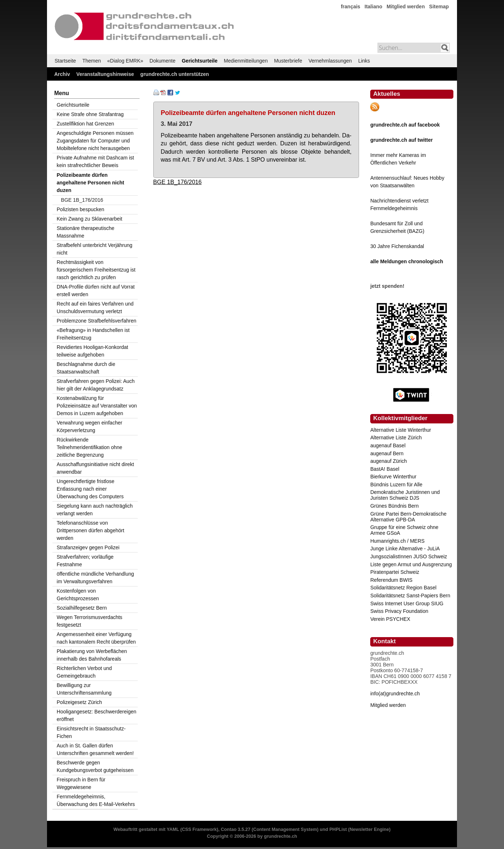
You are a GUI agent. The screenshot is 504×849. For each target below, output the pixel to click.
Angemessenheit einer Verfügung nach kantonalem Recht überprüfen (96, 638)
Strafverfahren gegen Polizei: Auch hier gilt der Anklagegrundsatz (96, 385)
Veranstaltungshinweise (105, 74)
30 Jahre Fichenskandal (397, 246)
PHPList (338, 829)
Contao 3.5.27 (236, 829)
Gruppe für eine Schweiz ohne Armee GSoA (404, 530)
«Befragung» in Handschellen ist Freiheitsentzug (93, 334)
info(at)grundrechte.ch (395, 694)
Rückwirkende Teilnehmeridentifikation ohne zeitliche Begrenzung (89, 447)
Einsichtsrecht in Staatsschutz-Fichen (91, 732)
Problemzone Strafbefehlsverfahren (97, 321)
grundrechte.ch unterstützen (175, 74)
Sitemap (439, 7)
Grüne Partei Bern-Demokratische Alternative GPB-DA (408, 517)
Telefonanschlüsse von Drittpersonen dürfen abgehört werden (91, 530)
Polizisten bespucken (81, 209)
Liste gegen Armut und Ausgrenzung (411, 564)
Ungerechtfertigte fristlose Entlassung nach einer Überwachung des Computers (90, 489)
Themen (92, 61)
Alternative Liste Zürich (396, 438)
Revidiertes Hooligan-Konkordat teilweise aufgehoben (93, 351)
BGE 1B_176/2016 (178, 182)
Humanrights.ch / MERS (397, 541)
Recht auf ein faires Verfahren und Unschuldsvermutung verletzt (95, 308)
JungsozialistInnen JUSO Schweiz (409, 556)
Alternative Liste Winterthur (401, 430)
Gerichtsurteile (200, 61)
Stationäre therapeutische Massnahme (86, 232)
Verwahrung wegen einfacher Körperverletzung (89, 426)
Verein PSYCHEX (390, 619)
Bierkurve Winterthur (393, 477)
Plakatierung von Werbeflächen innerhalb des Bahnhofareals (92, 655)
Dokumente (163, 61)
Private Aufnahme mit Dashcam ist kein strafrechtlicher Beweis (95, 161)
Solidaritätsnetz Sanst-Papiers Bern (410, 596)
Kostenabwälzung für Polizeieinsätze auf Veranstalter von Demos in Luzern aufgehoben (97, 406)
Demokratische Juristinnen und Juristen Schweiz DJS (405, 495)
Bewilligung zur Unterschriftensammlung (84, 689)
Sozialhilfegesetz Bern (82, 608)
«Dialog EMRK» (125, 61)
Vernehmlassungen (330, 61)
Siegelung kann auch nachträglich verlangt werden (95, 510)
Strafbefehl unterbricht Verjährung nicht (95, 249)
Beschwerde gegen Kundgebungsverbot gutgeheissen (95, 766)
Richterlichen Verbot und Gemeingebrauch (84, 672)
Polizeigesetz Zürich (79, 702)
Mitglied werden (406, 7)
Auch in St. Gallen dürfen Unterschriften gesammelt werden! (95, 749)
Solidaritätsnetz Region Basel (403, 588)
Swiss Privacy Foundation (399, 611)
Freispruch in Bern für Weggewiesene (81, 783)
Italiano (373, 7)
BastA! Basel (385, 469)
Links (364, 61)
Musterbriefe (288, 61)
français (351, 7)
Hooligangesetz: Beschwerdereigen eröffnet (97, 715)
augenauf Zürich (388, 461)
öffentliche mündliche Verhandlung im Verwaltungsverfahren (95, 578)
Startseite (65, 61)
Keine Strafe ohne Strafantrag (90, 114)
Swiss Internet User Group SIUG (407, 603)
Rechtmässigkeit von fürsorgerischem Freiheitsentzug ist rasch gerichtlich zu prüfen (96, 270)
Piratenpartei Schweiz (395, 572)
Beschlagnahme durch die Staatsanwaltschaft (86, 368)
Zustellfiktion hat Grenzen (86, 124)
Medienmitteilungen (246, 61)
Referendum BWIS (391, 580)
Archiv (62, 74)
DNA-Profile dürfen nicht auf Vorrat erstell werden (96, 291)
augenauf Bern (387, 453)
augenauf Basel (388, 445)
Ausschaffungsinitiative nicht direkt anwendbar (95, 468)
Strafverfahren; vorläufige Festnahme (85, 561)
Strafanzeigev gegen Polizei (88, 547)
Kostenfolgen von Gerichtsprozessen (78, 595)
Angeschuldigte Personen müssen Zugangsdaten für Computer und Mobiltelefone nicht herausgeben (95, 141)
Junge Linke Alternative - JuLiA (405, 549)
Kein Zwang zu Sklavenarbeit (89, 219)
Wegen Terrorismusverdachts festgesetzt (90, 621)
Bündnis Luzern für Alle (396, 485)
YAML (173, 829)
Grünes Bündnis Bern (394, 506)
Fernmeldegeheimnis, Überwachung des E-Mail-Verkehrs (96, 800)
